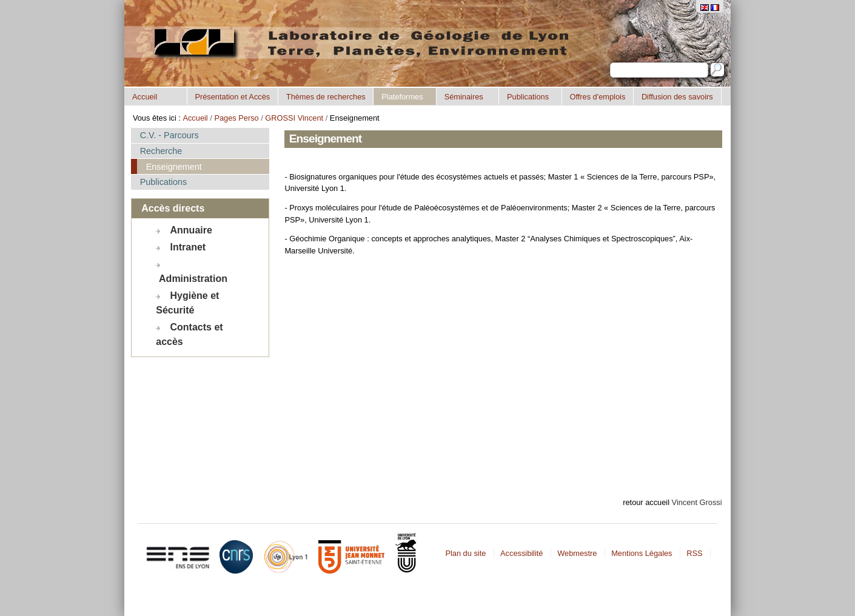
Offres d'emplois (597, 97)
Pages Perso (236, 118)
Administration (193, 279)
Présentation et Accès (232, 97)
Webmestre (577, 553)
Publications (528, 97)
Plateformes (402, 97)
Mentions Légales (642, 553)
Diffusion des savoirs (677, 97)
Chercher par (610, 62)
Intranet (188, 247)
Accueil (145, 97)
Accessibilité (521, 553)
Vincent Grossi (697, 502)
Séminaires (464, 97)
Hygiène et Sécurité (187, 303)
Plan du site (465, 553)
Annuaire (191, 230)
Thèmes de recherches (326, 97)
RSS (694, 553)
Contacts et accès (189, 334)
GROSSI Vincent (294, 118)
